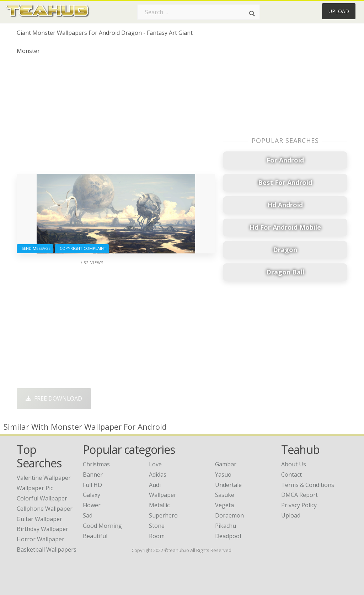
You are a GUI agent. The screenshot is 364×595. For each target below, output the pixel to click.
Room (157, 536)
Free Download (54, 398)
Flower (92, 505)
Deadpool (228, 536)
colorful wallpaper (42, 498)
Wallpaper (163, 495)
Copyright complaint (82, 248)
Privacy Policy (299, 505)
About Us (294, 464)
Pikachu (226, 526)
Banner (93, 475)
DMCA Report (299, 495)
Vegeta (224, 505)
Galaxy (92, 495)
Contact (291, 475)
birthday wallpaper (42, 529)
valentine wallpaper (44, 478)
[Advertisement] (116, 117)
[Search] (252, 14)
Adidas (158, 475)
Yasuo (223, 475)
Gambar (226, 464)
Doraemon (229, 515)
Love (155, 464)
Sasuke (225, 495)
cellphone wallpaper (45, 509)
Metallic (159, 505)
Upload (339, 11)
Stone (157, 526)
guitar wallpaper (39, 519)
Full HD (92, 485)
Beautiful (95, 536)
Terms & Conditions (308, 485)
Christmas (96, 464)
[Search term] (199, 12)
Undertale (228, 485)
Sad (88, 515)
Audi (155, 485)
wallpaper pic (35, 488)
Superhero (163, 515)
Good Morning (102, 526)
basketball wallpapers (47, 550)
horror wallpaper (41, 539)
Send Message (35, 248)
